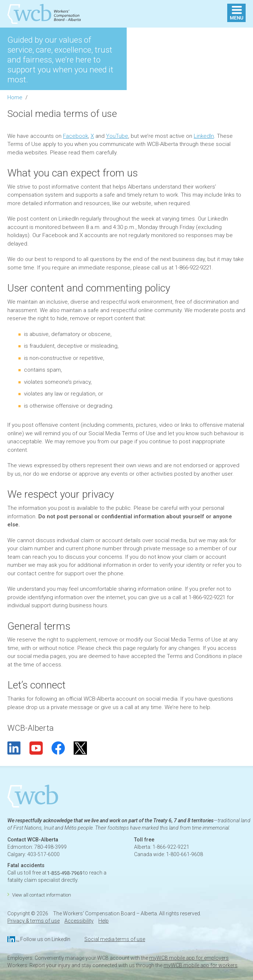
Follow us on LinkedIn (45, 939)
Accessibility (79, 921)
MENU (236, 13)
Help (103, 921)
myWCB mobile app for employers (189, 958)
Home (15, 97)
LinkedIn (204, 136)
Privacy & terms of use (34, 921)
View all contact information (42, 895)
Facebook (75, 136)
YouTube (117, 136)
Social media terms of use (115, 939)
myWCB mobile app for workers (201, 965)
